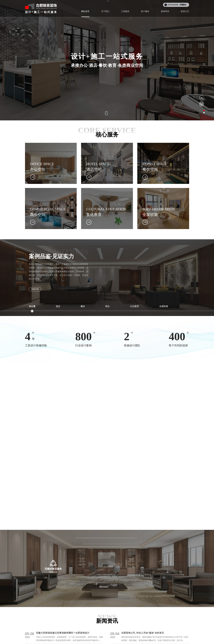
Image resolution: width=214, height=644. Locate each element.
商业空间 (91, 626)
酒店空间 (91, 616)
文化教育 (107, 611)
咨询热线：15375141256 (107, 580)
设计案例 (92, 601)
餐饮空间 (91, 621)
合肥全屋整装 (118, 641)
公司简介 (126, 611)
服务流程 (149, 611)
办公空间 (91, 611)
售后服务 (149, 616)
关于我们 (127, 601)
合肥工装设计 (105, 641)
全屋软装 (107, 616)
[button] (201, 110)
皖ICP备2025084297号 (122, 636)
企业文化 (126, 616)
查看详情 (35, 289)
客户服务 (150, 601)
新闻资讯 (126, 621)
